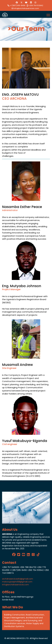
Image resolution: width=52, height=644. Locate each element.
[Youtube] (26, 2)
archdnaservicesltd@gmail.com (18, 579)
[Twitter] (21, 2)
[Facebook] (17, 2)
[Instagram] (35, 2)
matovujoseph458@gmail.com (17, 582)
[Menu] (48, 15)
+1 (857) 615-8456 (18, 5)
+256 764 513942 (36, 5)
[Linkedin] (31, 2)
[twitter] (19, 554)
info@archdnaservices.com (26, 8)
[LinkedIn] (28, 554)
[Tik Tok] (38, 554)
